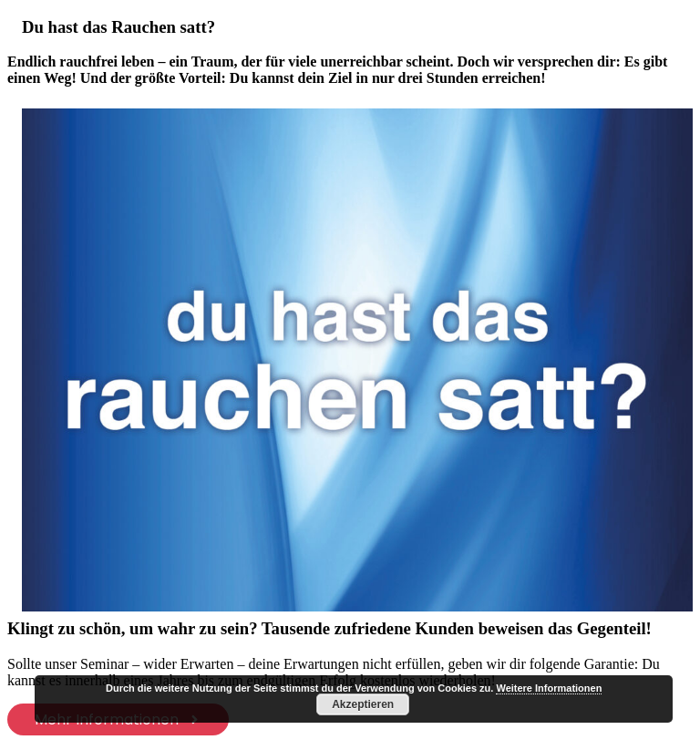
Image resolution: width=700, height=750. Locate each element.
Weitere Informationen (549, 688)
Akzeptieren (363, 704)
